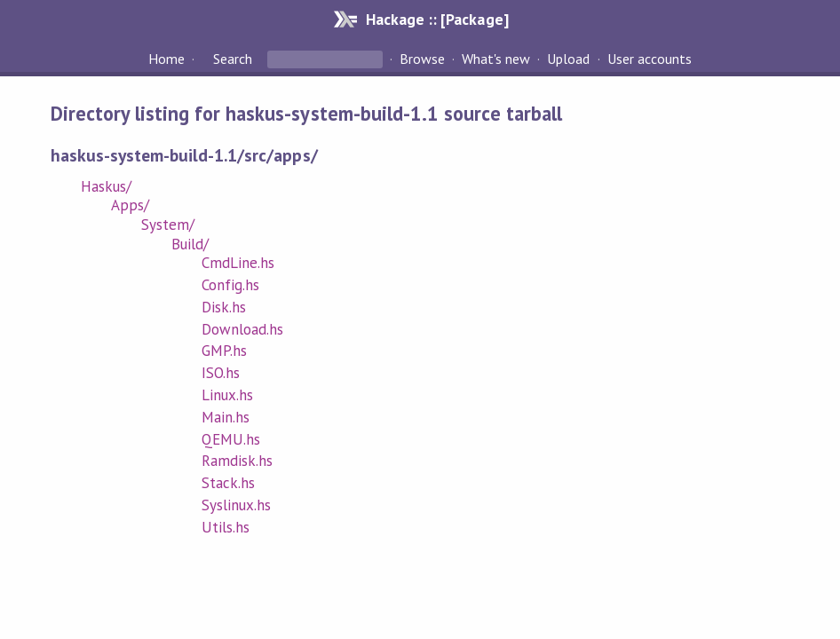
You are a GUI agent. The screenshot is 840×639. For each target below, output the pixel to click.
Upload (568, 59)
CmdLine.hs (238, 263)
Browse (422, 59)
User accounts (650, 59)
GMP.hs (224, 351)
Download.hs (242, 329)
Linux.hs (227, 395)
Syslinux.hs (236, 505)
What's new (496, 59)
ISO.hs (221, 373)
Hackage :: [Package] (437, 19)
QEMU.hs (231, 439)
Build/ (190, 244)
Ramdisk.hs (237, 461)
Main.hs (226, 417)
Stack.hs (228, 483)
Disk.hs (224, 307)
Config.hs (230, 285)
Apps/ (130, 205)
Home (166, 59)
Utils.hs (226, 527)
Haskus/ (106, 186)
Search (233, 59)
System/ (168, 225)
